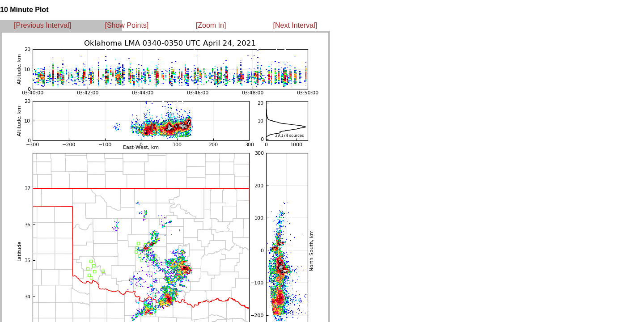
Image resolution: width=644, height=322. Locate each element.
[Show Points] (127, 25)
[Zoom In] (211, 25)
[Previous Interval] (42, 25)
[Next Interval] (295, 25)
